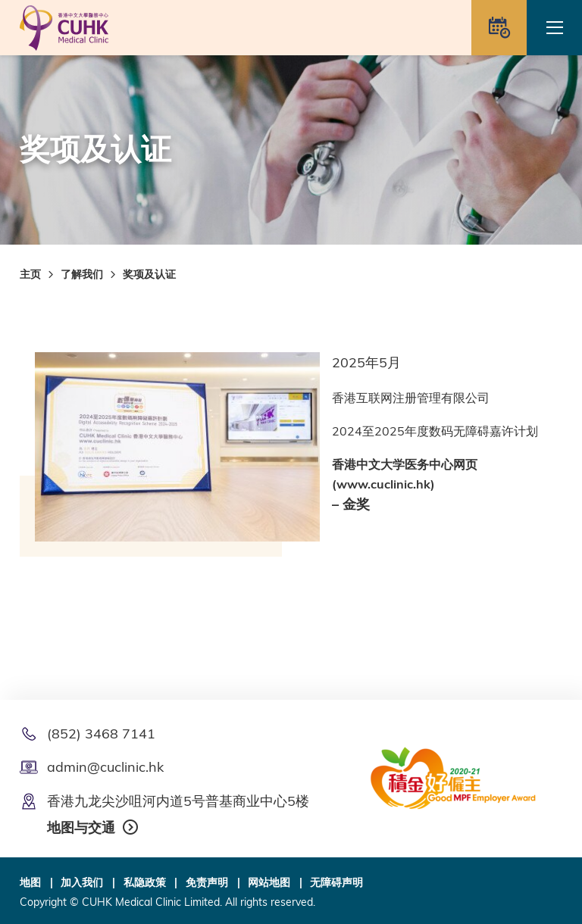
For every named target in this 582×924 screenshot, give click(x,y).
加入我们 (82, 882)
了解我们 (82, 274)
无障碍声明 (336, 882)
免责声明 (207, 882)
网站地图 (269, 882)
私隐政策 (145, 882)
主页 (30, 274)
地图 (30, 882)
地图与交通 (81, 827)
